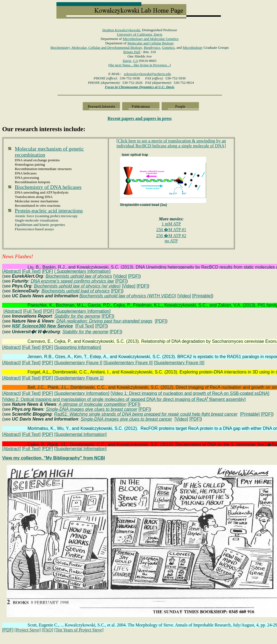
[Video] (120, 276)
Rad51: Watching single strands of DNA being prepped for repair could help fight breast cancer (146, 414)
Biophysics (152, 48)
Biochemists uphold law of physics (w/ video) (77, 286)
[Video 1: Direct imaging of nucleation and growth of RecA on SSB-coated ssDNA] (190, 393)
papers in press (140, 118)
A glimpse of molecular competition (93, 404)
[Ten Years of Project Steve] (79, 630)
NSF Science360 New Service (42, 326)
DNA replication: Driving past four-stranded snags (104, 321)
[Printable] (202, 296)
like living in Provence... (152, 65)
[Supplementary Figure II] (128, 363)
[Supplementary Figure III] (179, 363)
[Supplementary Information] (83, 311)
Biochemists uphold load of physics (75, 291)
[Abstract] (12, 271)
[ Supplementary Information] (82, 271)
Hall (132, 52)
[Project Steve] (28, 630)
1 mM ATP (171, 224)
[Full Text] (31, 271)
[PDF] (48, 271)
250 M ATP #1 (171, 230)
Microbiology (151, 39)
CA (136, 61)
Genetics (168, 48)
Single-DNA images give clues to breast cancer (92, 409)
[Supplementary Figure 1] (79, 378)
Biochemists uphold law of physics (79, 276)
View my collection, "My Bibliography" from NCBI (54, 458)
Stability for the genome (77, 316)
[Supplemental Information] (80, 434)
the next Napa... (122, 65)
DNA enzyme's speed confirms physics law (72, 281)
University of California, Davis (140, 34)
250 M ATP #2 (171, 236)
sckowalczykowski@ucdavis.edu (147, 74)
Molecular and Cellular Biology (151, 43)
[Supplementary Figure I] (78, 363)
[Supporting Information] (78, 347)
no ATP (171, 241)
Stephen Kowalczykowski (121, 30)
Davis (127, 61)
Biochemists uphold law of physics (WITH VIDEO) (128, 296)
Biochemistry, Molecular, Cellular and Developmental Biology (96, 48)
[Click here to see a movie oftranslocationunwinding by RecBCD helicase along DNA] (171, 143)
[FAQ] (47, 630)
